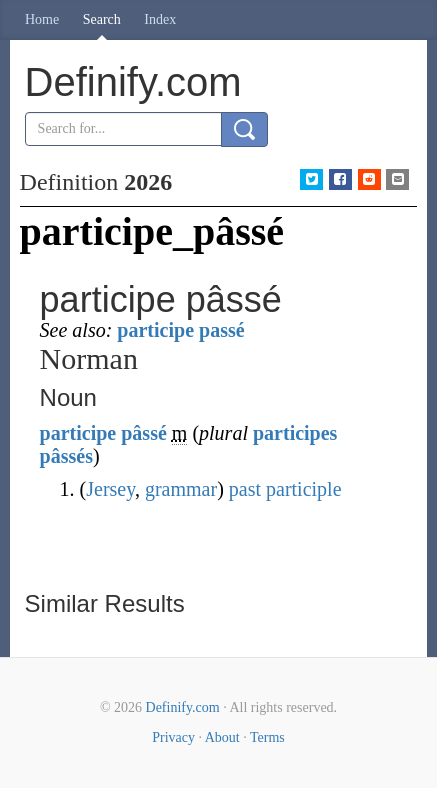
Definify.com (183, 707)
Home (42, 19)
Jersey (110, 489)
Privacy (173, 737)
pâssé (144, 433)
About (222, 737)
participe (78, 433)
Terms (267, 737)
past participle (285, 489)
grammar (181, 489)
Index (160, 19)
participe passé (180, 330)
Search (102, 19)
